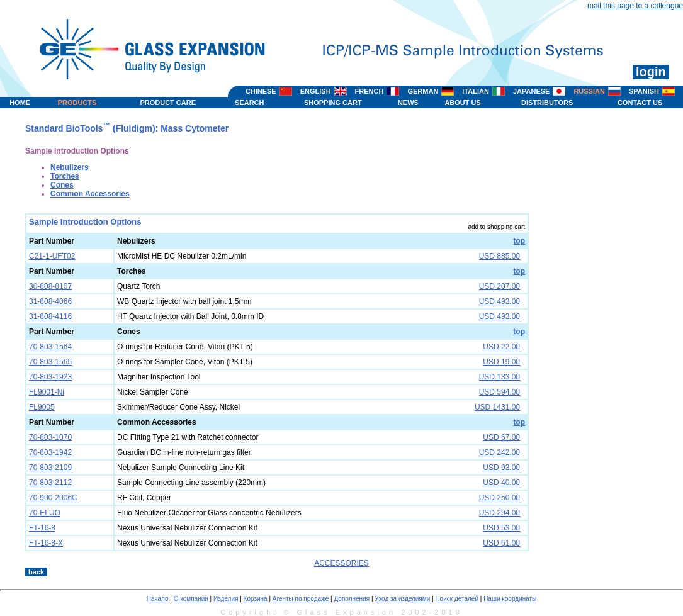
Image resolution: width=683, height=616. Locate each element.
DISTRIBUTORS (547, 103)
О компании (191, 599)
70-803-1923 (50, 377)
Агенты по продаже (301, 599)
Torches (65, 176)
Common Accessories (90, 194)
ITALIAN (476, 91)
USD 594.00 (500, 392)
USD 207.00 (500, 286)
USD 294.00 (500, 513)
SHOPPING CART (333, 103)
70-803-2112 (50, 483)
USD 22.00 (501, 347)
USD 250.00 (500, 498)
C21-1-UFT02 (52, 256)
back (36, 572)
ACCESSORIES (341, 563)
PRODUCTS (77, 103)
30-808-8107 (50, 286)
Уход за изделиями (402, 599)
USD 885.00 (500, 256)
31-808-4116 (50, 316)
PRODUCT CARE (168, 103)
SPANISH (644, 91)
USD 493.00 (500, 301)
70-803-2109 (50, 468)
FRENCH (370, 91)
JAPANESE (531, 91)
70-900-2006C (53, 498)
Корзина (256, 599)
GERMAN (423, 91)
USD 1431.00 (497, 407)
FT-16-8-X (46, 543)
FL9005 (42, 407)
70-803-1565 (50, 362)
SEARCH (249, 103)
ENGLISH (316, 91)
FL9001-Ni (47, 392)
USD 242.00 (500, 452)
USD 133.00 (500, 377)
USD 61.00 (501, 543)
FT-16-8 (42, 528)
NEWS (408, 103)
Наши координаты (510, 599)
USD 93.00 (501, 468)
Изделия (226, 599)
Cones (62, 185)
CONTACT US (640, 103)
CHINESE (261, 91)
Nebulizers (70, 167)
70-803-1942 (50, 452)
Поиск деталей (457, 599)
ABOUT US (462, 103)
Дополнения (352, 599)
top (519, 241)
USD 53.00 (501, 528)
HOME (20, 103)
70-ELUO (45, 513)
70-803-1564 (50, 347)
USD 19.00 (501, 362)
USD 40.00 (501, 483)
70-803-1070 (50, 437)
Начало (158, 599)
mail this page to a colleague (635, 6)
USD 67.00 (501, 437)
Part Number (52, 241)
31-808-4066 (50, 301)
